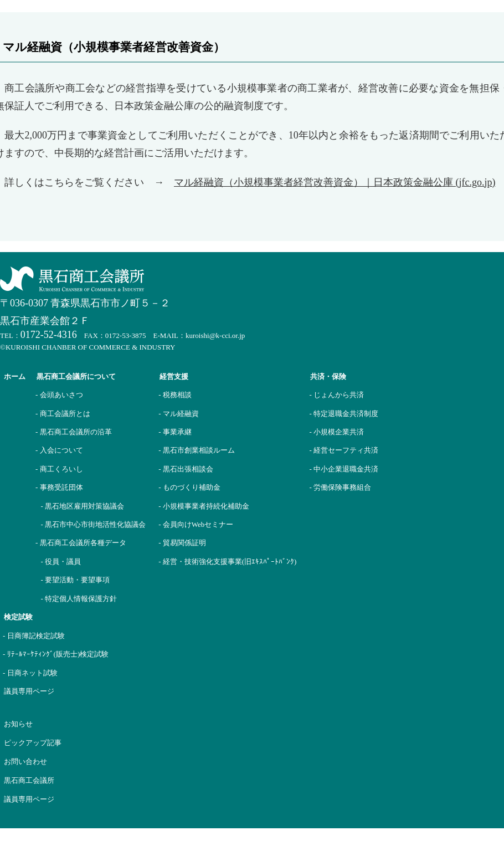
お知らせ (18, 724)
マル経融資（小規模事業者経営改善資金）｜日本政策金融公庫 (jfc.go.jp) (335, 182)
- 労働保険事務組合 (340, 487)
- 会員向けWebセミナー (196, 524)
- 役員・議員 (61, 562)
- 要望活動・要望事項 (76, 580)
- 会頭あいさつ (59, 395)
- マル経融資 (179, 414)
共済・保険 (328, 376)
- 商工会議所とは (63, 414)
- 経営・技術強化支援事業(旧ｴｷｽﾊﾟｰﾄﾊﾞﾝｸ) (227, 562)
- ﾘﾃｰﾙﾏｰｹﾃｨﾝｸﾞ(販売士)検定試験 (56, 654)
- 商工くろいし (59, 469)
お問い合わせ (25, 762)
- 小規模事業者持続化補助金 (204, 506)
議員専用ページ (29, 691)
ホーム (15, 376)
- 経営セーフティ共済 (344, 450)
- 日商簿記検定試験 (34, 636)
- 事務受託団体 (59, 487)
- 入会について (59, 450)
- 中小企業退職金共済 (344, 469)
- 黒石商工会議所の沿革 (74, 432)
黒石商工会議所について (76, 376)
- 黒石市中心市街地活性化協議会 (94, 524)
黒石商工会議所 (29, 780)
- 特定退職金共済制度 (344, 414)
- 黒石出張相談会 (186, 469)
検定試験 (18, 617)
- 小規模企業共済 (336, 432)
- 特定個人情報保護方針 (79, 599)
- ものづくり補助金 (189, 487)
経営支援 (174, 376)
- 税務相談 (175, 395)
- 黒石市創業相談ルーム (197, 450)
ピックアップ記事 (33, 743)
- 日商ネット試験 (30, 673)
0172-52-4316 (49, 335)
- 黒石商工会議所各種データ (81, 543)
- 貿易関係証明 (182, 543)
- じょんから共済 (336, 395)
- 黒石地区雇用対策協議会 (83, 506)
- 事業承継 (175, 432)
